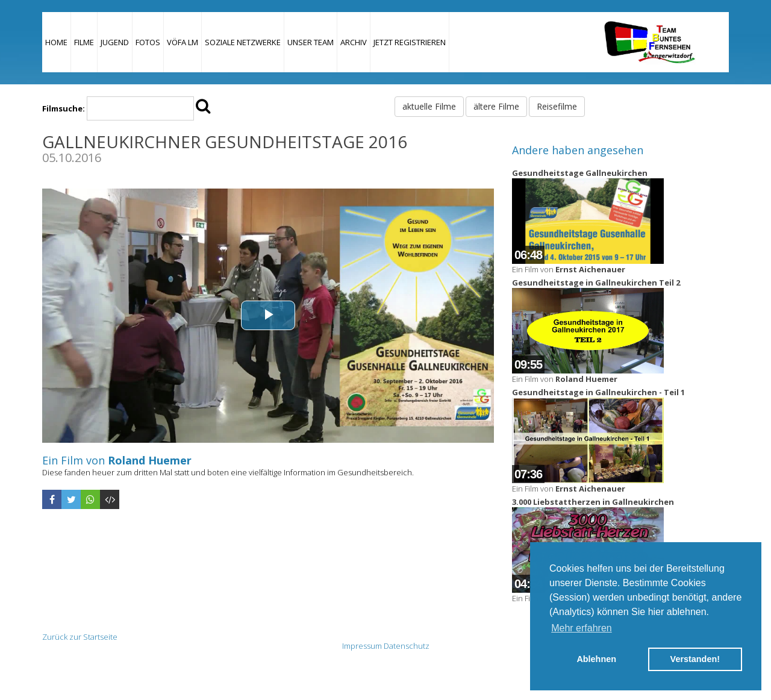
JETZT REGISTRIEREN (410, 42)
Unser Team (311, 42)
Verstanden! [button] (695, 659)
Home (56, 42)
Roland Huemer (150, 460)
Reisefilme (557, 106)
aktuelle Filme (429, 106)
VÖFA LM (183, 42)
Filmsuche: (64, 108)
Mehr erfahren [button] (582, 628)
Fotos (148, 42)
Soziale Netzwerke (243, 42)
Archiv (354, 42)
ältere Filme (496, 106)
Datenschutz (407, 646)
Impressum (362, 646)
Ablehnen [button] (596, 659)
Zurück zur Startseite (80, 637)
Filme (84, 42)
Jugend (115, 42)
